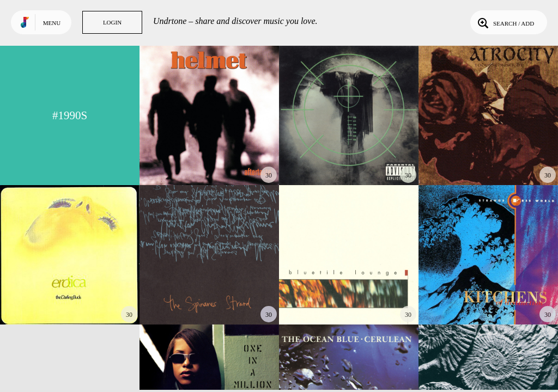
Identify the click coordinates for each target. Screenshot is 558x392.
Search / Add (505, 22)
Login (112, 22)
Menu (52, 23)
